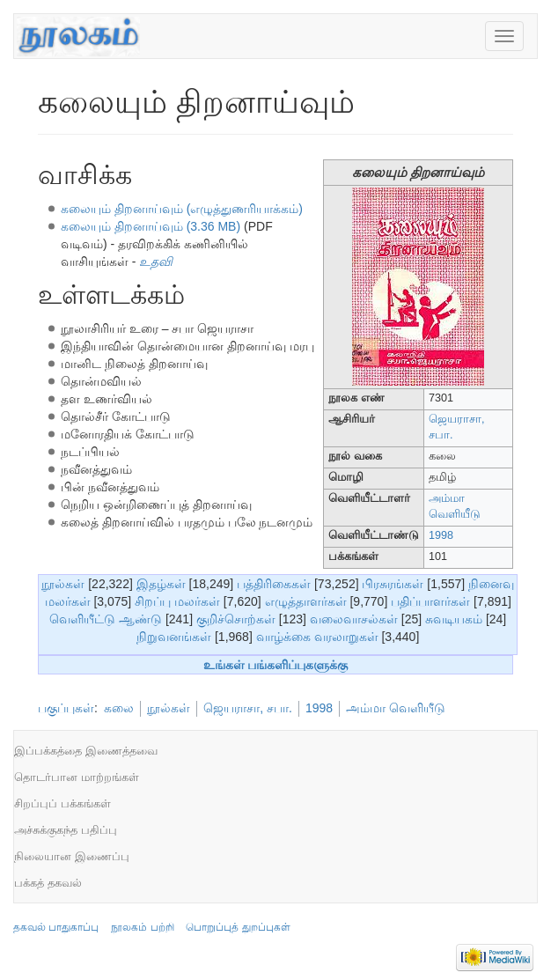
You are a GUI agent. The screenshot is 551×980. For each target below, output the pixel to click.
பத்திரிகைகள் (274, 584)
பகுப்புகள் (66, 708)
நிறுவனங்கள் (174, 637)
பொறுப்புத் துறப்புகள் (238, 927)
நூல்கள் (63, 584)
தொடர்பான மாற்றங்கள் (77, 777)
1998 (441, 535)
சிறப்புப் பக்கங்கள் (62, 803)
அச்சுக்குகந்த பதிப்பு (66, 830)
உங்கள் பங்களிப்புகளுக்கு (276, 665)
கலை (119, 708)
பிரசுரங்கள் (393, 584)
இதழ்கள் (161, 584)
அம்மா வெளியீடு (396, 708)
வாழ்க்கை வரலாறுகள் (317, 637)
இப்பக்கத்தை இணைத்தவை (86, 751)
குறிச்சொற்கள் (236, 619)
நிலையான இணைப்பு (72, 856)
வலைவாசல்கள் (354, 619)
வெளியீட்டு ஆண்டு (106, 619)
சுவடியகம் (454, 619)
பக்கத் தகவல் (48, 883)
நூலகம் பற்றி (142, 927)
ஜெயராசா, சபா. (248, 708)
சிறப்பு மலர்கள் (177, 601)
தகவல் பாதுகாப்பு (56, 927)
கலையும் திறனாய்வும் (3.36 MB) (151, 226)
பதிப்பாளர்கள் (430, 601)
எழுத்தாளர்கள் (306, 601)
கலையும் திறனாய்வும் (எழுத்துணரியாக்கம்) (182, 209)
